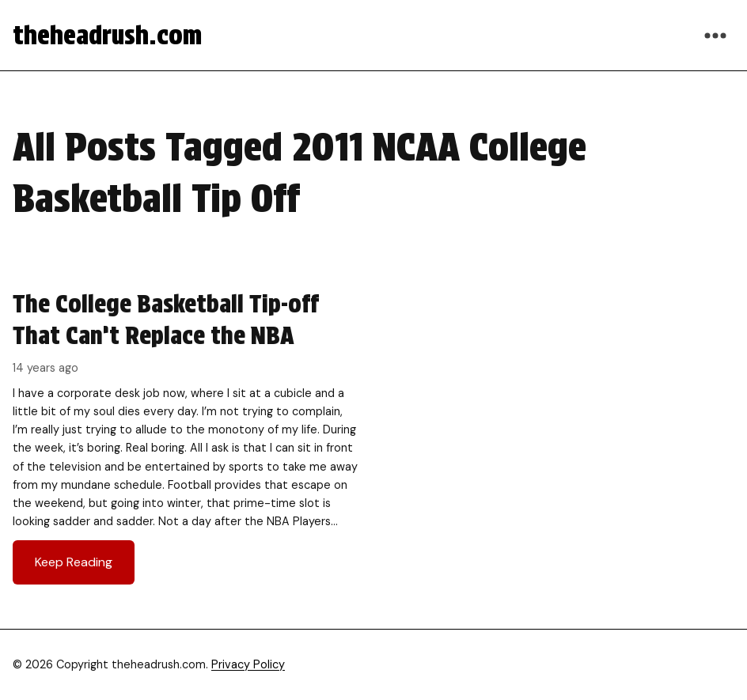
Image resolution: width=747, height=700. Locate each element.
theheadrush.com (107, 35)
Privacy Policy (248, 664)
